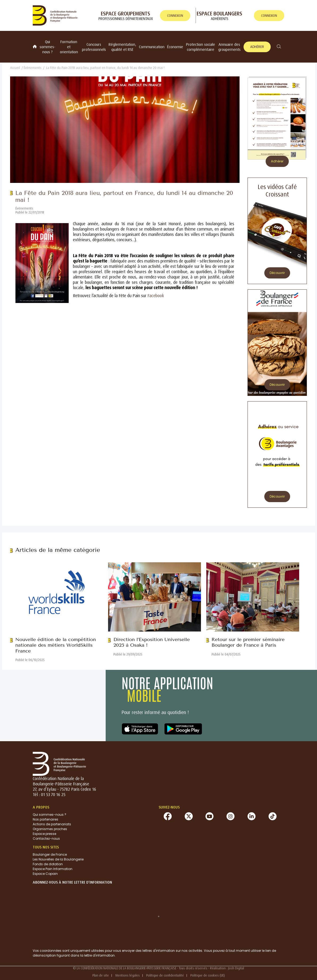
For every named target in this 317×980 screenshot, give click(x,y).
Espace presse (44, 834)
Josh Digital (236, 968)
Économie (175, 47)
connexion (175, 16)
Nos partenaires (46, 819)
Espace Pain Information (53, 869)
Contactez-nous (46, 838)
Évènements (33, 68)
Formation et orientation (69, 47)
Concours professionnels (94, 47)
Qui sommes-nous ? (48, 47)
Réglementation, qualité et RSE (122, 47)
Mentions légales (127, 975)
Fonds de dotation (48, 864)
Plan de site (101, 975)
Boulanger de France (50, 854)
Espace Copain (45, 874)
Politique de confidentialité (165, 975)
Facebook (156, 296)
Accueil (15, 68)
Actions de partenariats (52, 824)
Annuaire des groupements (229, 47)
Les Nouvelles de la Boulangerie (58, 859)
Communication (152, 47)
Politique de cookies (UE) (208, 975)
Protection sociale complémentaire (201, 47)
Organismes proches (50, 829)
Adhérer (257, 47)
